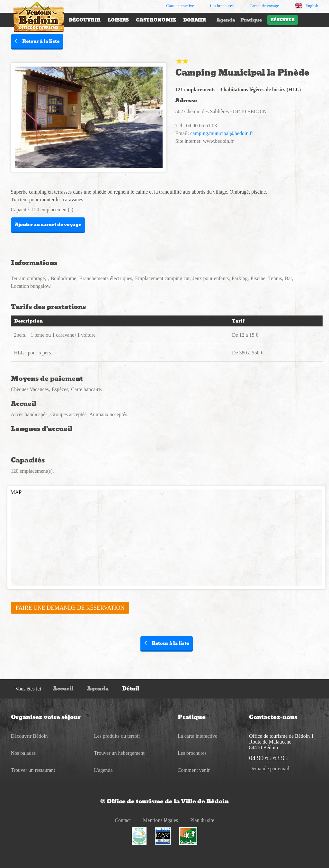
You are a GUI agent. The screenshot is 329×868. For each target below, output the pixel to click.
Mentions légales (160, 820)
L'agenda (103, 770)
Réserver (283, 20)
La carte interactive (197, 736)
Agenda (226, 20)
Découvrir (85, 20)
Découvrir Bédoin (29, 736)
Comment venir (194, 770)
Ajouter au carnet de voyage (48, 224)
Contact (123, 820)
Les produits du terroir (117, 736)
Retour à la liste (37, 41)
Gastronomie (156, 20)
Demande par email (269, 768)
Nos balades (23, 753)
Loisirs (118, 20)
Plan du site (202, 820)
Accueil (63, 689)
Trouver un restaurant (33, 770)
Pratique (251, 20)
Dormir (195, 20)
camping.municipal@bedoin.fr (222, 133)
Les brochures (192, 753)
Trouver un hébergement (119, 753)
